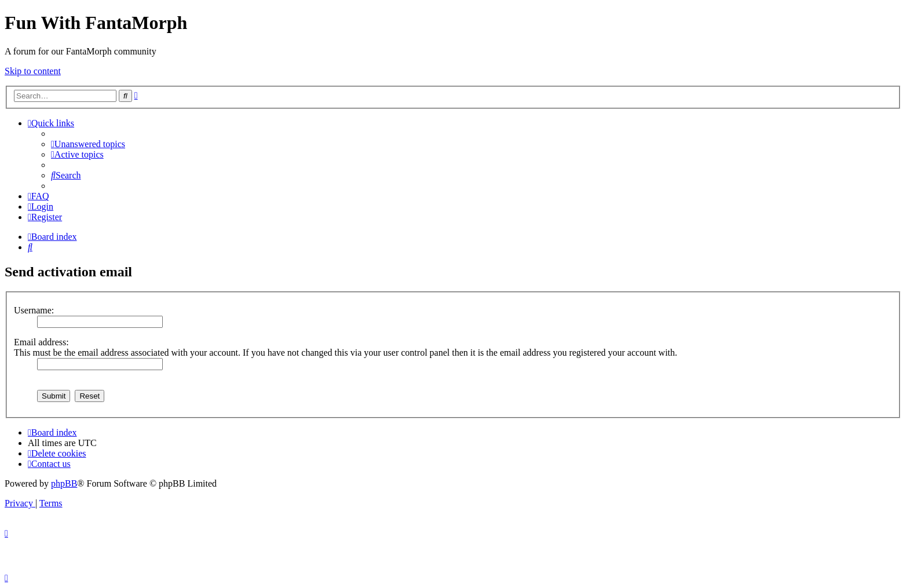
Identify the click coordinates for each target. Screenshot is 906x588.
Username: (34, 310)
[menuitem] (88, 144)
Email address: (41, 342)
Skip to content (33, 71)
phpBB (64, 483)
